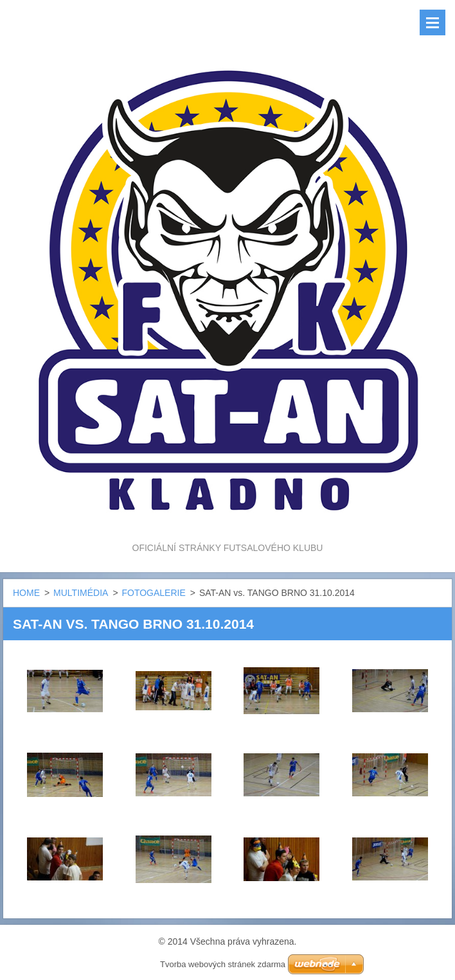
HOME (26, 593)
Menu (433, 22)
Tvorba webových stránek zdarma (223, 964)
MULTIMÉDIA (81, 593)
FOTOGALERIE (153, 593)
